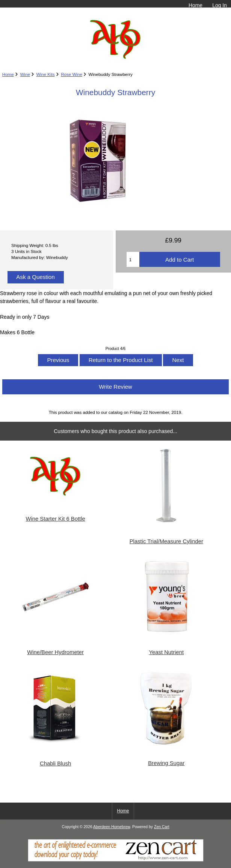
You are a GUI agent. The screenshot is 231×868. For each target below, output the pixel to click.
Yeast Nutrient (166, 652)
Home (196, 5)
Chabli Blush (55, 763)
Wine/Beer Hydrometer (55, 652)
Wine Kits (46, 74)
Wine (25, 74)
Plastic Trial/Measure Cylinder (166, 541)
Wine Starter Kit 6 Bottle (55, 519)
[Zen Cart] (116, 860)
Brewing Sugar (166, 763)
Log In (220, 5)
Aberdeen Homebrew (112, 827)
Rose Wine (72, 74)
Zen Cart (162, 827)
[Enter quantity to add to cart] (133, 259)
